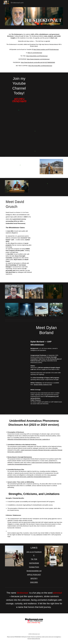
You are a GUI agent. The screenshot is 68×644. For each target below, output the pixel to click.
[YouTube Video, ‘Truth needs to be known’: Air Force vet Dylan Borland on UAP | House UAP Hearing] (17, 330)
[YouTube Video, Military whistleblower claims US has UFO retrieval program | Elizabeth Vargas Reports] (46, 204)
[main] (34, 51)
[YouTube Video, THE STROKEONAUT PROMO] (51, 80)
